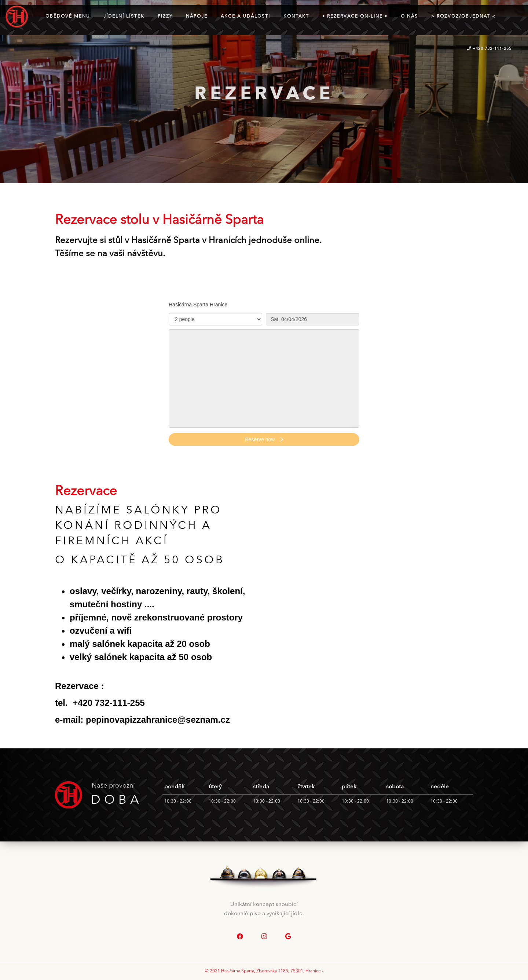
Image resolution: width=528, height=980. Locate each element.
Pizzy (165, 16)
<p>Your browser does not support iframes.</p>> (264, 377)
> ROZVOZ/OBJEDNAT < (463, 16)
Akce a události (245, 16)
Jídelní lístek (124, 16)
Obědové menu (68, 16)
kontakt (296, 16)
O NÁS (409, 16)
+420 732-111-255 (489, 49)
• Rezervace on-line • (355, 16)
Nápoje (197, 16)
